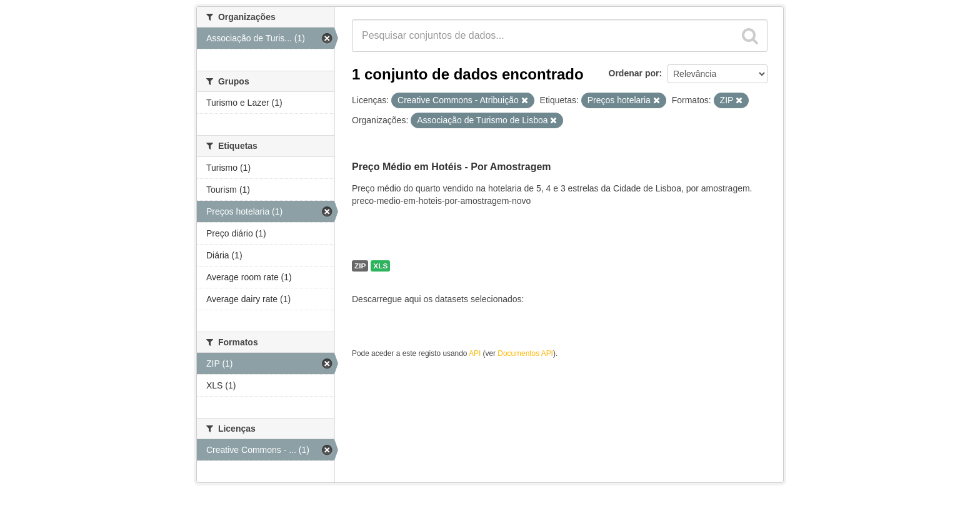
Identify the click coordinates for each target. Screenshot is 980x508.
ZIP (360, 266)
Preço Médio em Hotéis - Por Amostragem (452, 167)
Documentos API (525, 353)
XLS (380, 266)
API (475, 353)
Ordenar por (634, 73)
